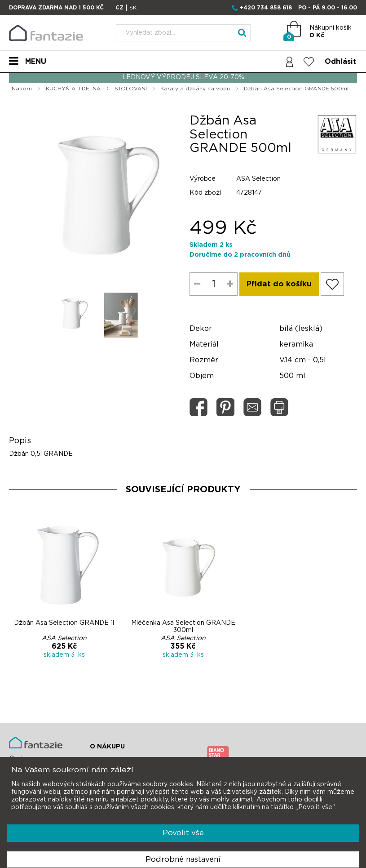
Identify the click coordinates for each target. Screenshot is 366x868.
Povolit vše (183, 833)
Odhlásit (340, 62)
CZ (119, 8)
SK (133, 8)
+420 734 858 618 (266, 8)
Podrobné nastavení (183, 859)
